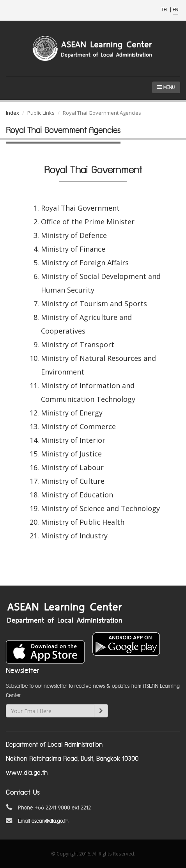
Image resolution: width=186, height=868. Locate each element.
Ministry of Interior (73, 440)
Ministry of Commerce (78, 426)
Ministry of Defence (74, 235)
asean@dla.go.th (50, 821)
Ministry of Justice (71, 454)
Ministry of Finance (73, 249)
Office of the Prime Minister (88, 222)
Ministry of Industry (74, 536)
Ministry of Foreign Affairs (85, 263)
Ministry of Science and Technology (100, 508)
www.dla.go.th (27, 773)
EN (175, 10)
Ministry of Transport (78, 344)
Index (12, 113)
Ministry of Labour (72, 467)
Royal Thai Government (80, 208)
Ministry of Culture (73, 481)
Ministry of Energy (72, 413)
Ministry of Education (77, 495)
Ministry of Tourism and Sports (94, 304)
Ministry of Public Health (83, 522)
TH (165, 10)
